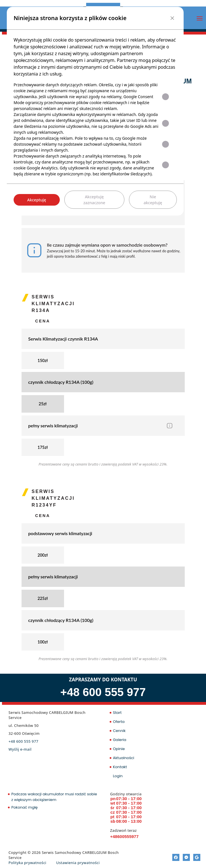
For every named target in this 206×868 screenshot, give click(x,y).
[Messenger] (186, 857)
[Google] (197, 857)
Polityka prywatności (27, 863)
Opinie (119, 749)
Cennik (119, 731)
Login (118, 776)
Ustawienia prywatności (78, 863)
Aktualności (124, 758)
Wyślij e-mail (20, 749)
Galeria (120, 740)
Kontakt (120, 767)
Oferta (119, 722)
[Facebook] (176, 857)
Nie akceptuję (153, 200)
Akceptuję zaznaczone (94, 200)
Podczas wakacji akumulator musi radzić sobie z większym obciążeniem (54, 797)
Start (117, 713)
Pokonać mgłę (25, 807)
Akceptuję (37, 200)
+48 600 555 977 (103, 692)
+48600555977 (125, 836)
